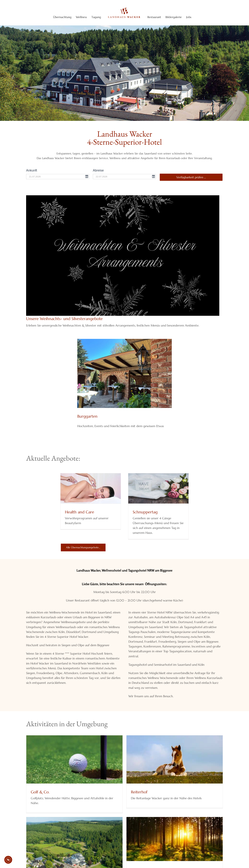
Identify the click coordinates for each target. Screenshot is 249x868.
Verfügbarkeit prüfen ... (191, 177)
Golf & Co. (40, 792)
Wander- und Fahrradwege (165, 853)
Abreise (98, 170)
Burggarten (87, 416)
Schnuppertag (145, 512)
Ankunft (32, 170)
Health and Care (80, 512)
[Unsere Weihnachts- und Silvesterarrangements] (123, 197)
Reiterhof (129, 792)
